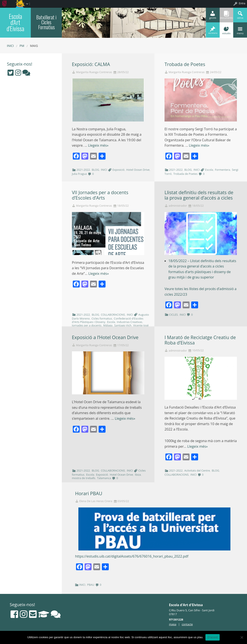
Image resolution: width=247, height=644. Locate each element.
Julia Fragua (79, 174)
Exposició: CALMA (91, 64)
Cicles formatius (102, 318)
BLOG (95, 170)
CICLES (173, 315)
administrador (178, 206)
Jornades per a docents (87, 325)
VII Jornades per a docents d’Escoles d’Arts (100, 195)
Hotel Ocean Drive (138, 170)
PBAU (91, 585)
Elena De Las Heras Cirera (96, 501)
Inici (10, 46)
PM (22, 46)
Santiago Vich (123, 325)
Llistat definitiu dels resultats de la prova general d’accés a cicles (199, 195)
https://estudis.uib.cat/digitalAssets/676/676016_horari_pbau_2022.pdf (132, 556)
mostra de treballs (84, 478)
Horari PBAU (89, 493)
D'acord (213, 637)
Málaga (108, 325)
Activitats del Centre (197, 470)
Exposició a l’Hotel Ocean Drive (105, 337)
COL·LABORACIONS (113, 315)
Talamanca (104, 478)
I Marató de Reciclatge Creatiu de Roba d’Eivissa (200, 340)
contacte (187, 624)
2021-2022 (83, 170)
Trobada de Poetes (185, 64)
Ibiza (138, 475)
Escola (209, 170)
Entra (242, 3)
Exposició (118, 170)
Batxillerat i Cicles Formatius (46, 22)
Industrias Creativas (130, 322)
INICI (104, 170)
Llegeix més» (98, 145)
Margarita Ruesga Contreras (94, 72)
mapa (173, 624)
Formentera (223, 170)
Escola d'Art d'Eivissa (15, 22)
